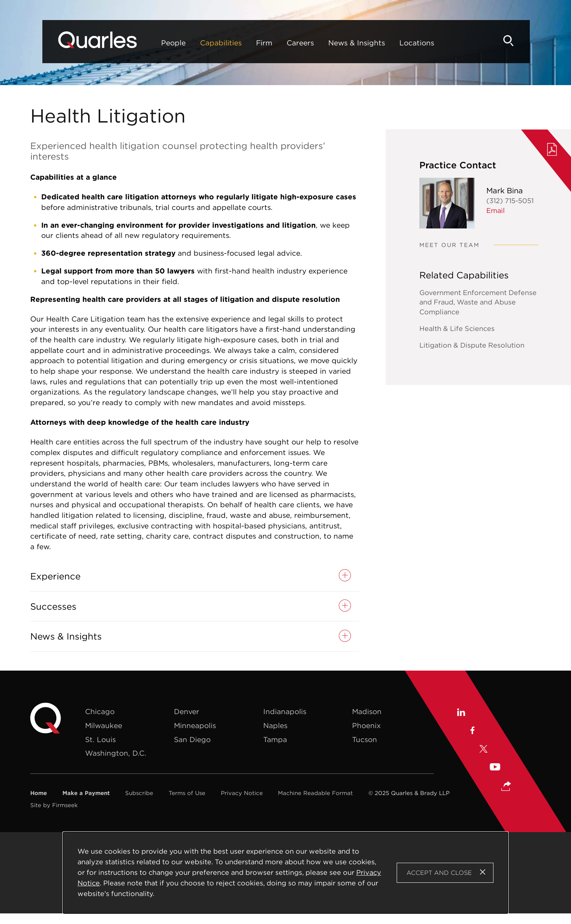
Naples (275, 725)
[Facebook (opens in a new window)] (472, 731)
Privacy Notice (242, 793)
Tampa (275, 739)
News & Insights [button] (66, 636)
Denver (187, 711)
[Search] (528, 41)
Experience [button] (55, 576)
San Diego (192, 739)
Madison (367, 711)
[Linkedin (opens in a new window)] (461, 713)
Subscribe (139, 793)
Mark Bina (505, 190)
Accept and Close (439, 873)
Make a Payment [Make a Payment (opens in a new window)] (86, 793)
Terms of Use (187, 793)
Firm (244, 43)
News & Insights (336, 43)
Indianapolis (285, 711)
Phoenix (366, 725)
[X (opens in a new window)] (484, 750)
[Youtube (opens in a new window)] (495, 768)
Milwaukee (104, 725)
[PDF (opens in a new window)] (552, 151)
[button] (506, 787)
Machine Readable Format (315, 793)
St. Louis (100, 739)
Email (496, 210)
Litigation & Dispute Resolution (472, 345)
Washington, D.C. (116, 753)
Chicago (100, 711)
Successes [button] (53, 606)
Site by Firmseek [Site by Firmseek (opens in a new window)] (54, 805)
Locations (396, 43)
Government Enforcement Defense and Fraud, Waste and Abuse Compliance (478, 302)
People (153, 43)
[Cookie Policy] (286, 873)
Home (39, 793)
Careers (280, 43)
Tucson (365, 739)
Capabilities (200, 43)
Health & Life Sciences (457, 328)
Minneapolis (195, 725)
